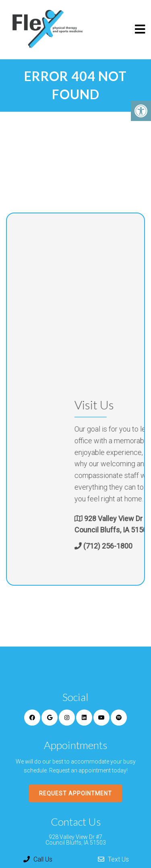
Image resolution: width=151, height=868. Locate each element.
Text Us (113, 859)
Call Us (38, 859)
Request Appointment (75, 793)
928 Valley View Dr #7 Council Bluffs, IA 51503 (76, 840)
